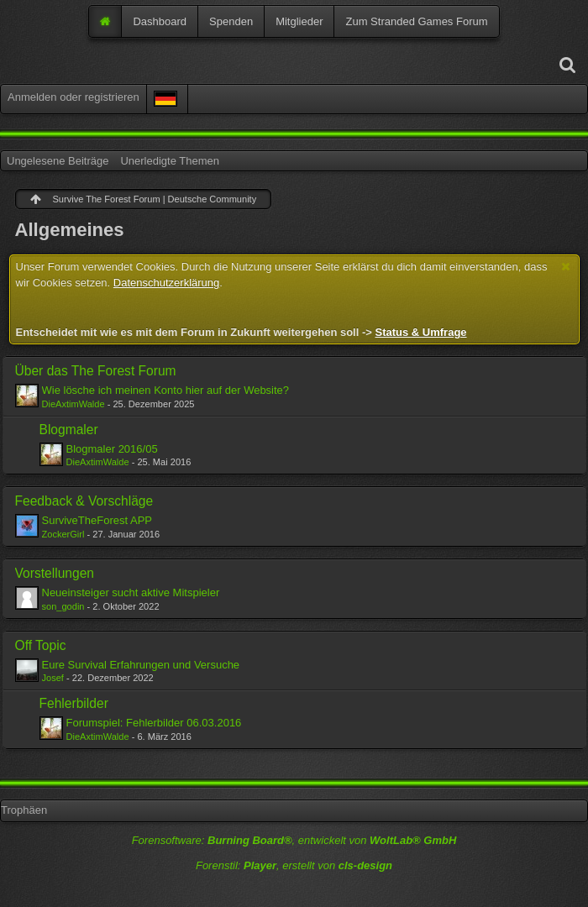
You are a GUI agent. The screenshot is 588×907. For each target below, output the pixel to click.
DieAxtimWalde (73, 404)
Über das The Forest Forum (96, 371)
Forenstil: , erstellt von (294, 865)
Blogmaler (69, 430)
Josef (53, 678)
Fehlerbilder (74, 703)
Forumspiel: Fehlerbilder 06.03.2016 (154, 723)
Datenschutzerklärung (166, 283)
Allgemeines (70, 230)
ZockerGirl (63, 534)
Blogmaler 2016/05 (112, 449)
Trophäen (24, 810)
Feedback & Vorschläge (84, 501)
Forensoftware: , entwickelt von (294, 840)
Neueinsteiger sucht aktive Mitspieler (131, 592)
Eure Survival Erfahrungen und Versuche (141, 665)
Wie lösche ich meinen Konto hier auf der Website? (166, 390)
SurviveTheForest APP (97, 520)
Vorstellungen (55, 573)
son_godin (63, 606)
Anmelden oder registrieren (73, 97)
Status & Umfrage (420, 332)
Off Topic (41, 645)
